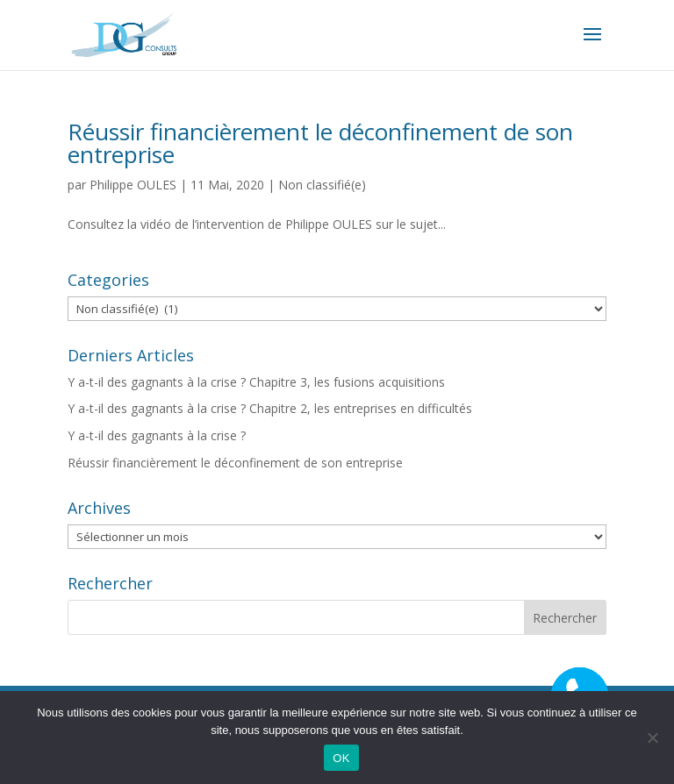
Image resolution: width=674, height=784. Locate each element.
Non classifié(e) (322, 185)
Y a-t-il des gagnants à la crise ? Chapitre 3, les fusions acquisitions (256, 382)
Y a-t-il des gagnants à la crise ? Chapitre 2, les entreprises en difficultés (270, 408)
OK (341, 758)
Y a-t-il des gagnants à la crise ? (157, 435)
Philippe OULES (133, 185)
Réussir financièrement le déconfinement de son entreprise (320, 143)
